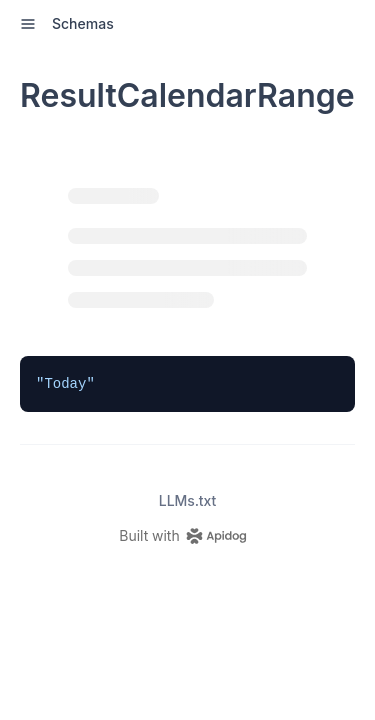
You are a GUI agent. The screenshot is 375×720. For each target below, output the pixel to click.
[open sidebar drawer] (28, 24)
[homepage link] (187, 536)
